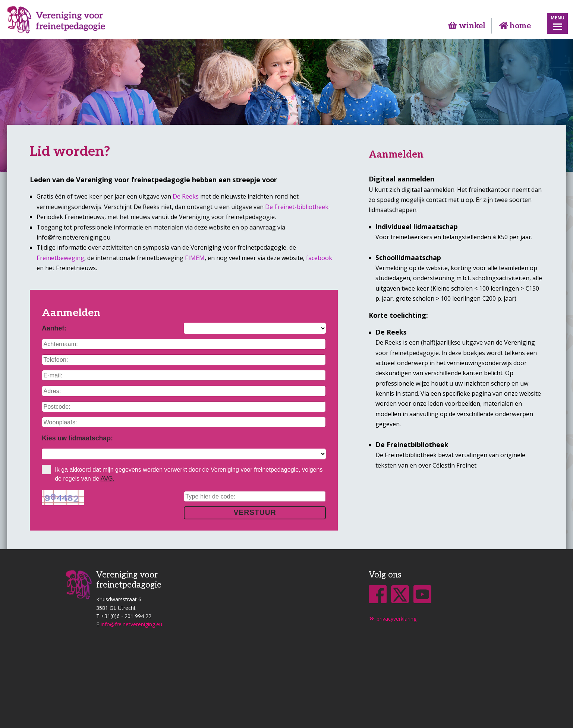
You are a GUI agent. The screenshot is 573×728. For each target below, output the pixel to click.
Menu (558, 18)
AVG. (108, 478)
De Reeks (186, 196)
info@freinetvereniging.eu (131, 624)
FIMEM (195, 258)
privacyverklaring (393, 619)
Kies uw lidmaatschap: (77, 438)
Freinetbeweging (60, 258)
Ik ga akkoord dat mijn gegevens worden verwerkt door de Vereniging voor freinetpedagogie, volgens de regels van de (182, 473)
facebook (319, 258)
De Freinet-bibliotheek (297, 207)
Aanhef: (54, 328)
